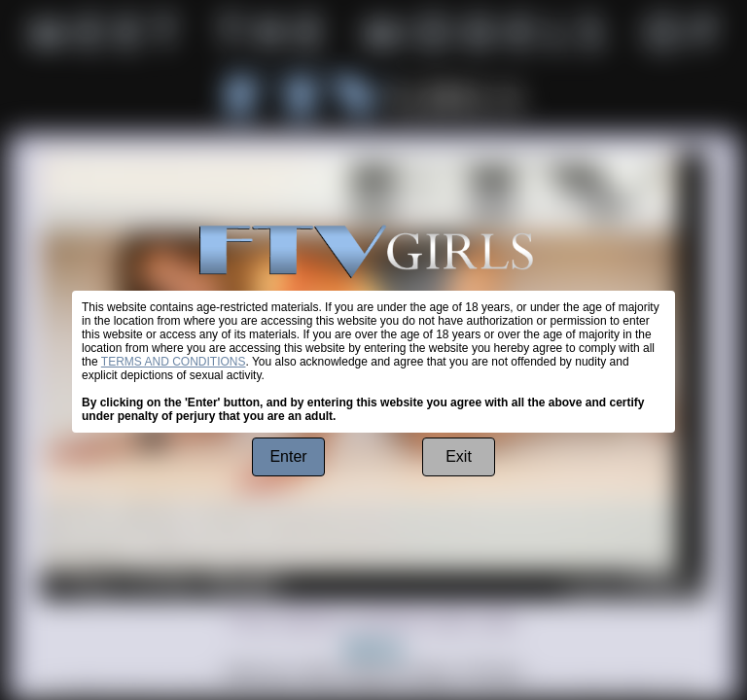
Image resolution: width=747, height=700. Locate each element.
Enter (288, 456)
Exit (459, 456)
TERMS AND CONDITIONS (174, 362)
